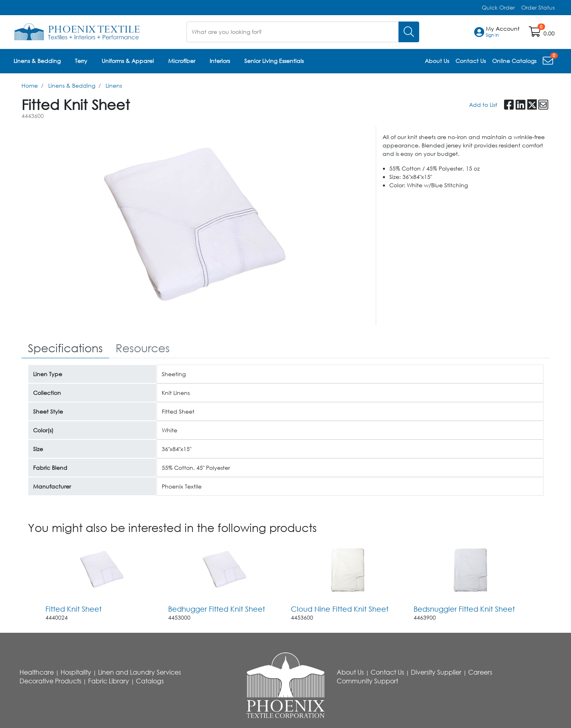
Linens (114, 85)
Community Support (367, 681)
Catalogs (150, 681)
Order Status (538, 7)
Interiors (220, 61)
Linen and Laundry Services (139, 672)
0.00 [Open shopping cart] (549, 33)
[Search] (409, 32)
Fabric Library (109, 681)
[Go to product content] (102, 569)
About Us (350, 672)
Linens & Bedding (37, 61)
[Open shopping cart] (535, 33)
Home (30, 85)
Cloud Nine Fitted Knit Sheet (340, 608)
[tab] (65, 348)
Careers (480, 672)
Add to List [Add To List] (483, 104)
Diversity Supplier (436, 672)
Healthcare (37, 672)
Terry (81, 61)
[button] (503, 32)
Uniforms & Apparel (128, 61)
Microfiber (182, 61)
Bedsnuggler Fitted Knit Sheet (464, 608)
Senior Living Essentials (274, 61)
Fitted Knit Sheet (74, 608)
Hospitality (76, 672)
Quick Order (498, 7)
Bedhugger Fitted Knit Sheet (217, 608)
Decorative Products (50, 681)
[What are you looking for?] (293, 32)
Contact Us (387, 672)
